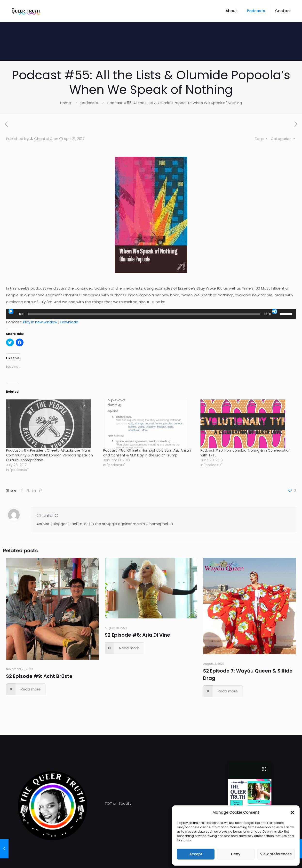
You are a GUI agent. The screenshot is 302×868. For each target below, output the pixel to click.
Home (66, 103)
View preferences (276, 854)
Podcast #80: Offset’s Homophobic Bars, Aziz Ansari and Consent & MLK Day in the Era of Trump (147, 453)
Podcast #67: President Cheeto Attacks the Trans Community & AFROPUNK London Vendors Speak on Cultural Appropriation (49, 455)
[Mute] (275, 311)
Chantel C (43, 139)
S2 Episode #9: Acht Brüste (39, 676)
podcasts (89, 103)
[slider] (144, 314)
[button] (292, 812)
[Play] (11, 311)
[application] (151, 314)
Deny (236, 854)
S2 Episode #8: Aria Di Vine (137, 635)
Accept (196, 854)
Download (69, 322)
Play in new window (40, 322)
